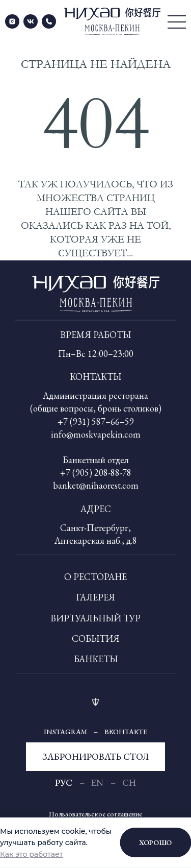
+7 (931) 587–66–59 (96, 421)
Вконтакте (126, 732)
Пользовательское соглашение (95, 814)
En (97, 782)
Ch (129, 782)
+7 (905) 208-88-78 (96, 473)
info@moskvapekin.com (96, 434)
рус (64, 782)
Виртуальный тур (95, 618)
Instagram (65, 732)
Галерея (95, 597)
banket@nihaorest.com (96, 485)
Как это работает (32, 854)
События (96, 638)
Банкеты (96, 659)
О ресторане (95, 577)
